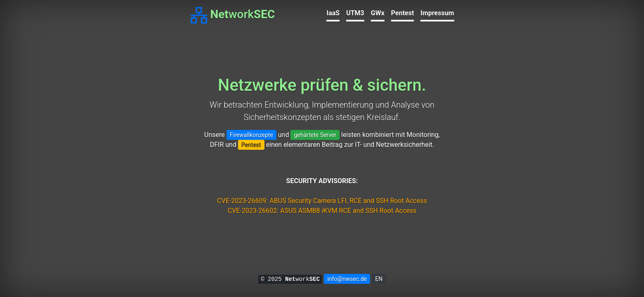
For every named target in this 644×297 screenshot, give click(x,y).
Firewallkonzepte (251, 135)
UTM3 (355, 13)
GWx (378, 13)
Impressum (437, 13)
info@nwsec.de (347, 279)
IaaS (333, 13)
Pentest (403, 13)
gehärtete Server (315, 135)
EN (379, 279)
